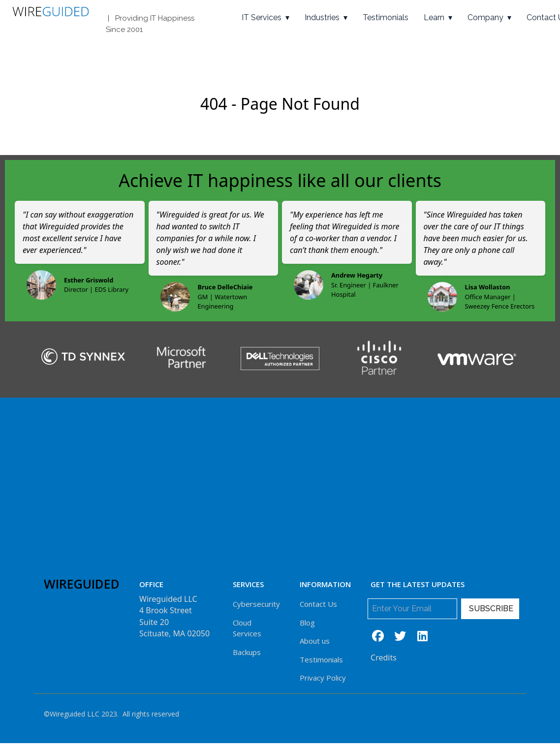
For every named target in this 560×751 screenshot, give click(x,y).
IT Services (262, 17)
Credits (384, 657)
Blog (307, 623)
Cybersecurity (256, 604)
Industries (322, 17)
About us (315, 641)
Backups (247, 652)
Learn (434, 17)
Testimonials (386, 17)
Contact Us (318, 604)
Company (485, 17)
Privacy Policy (323, 678)
